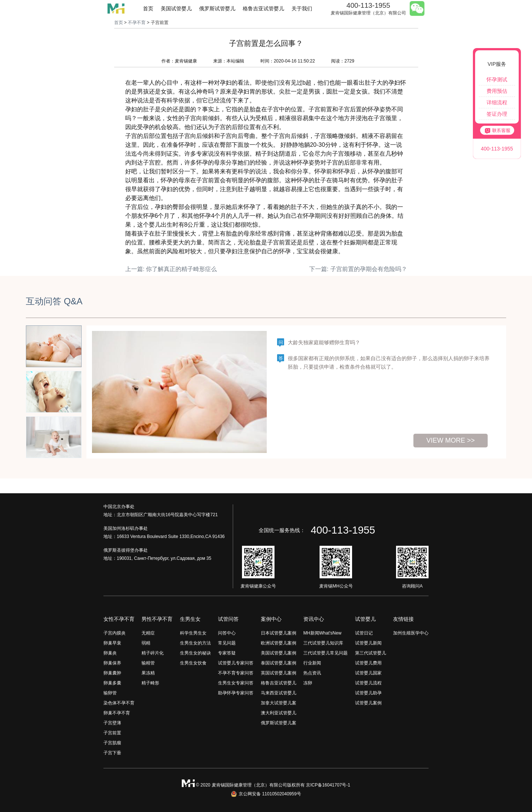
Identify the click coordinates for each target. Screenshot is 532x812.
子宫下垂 (112, 753)
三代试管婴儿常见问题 (325, 653)
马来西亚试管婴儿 (279, 693)
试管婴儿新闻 (368, 643)
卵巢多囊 (112, 683)
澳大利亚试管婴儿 (279, 713)
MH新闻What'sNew (322, 633)
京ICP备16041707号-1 (328, 785)
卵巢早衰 (112, 643)
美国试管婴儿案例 (279, 653)
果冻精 (148, 673)
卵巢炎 (110, 653)
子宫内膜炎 (115, 633)
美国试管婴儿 (176, 9)
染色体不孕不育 (119, 703)
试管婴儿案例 (368, 703)
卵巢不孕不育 (117, 713)
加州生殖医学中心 (411, 633)
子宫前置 (112, 733)
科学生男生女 (193, 633)
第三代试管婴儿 (371, 653)
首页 (148, 9)
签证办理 (497, 114)
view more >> (451, 440)
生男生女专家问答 (236, 683)
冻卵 (308, 683)
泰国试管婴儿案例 (279, 663)
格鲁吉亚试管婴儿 (263, 9)
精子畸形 (150, 683)
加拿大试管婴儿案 (279, 703)
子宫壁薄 (112, 723)
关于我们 (302, 9)
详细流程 (497, 102)
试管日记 (364, 633)
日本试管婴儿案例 (279, 633)
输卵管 (110, 693)
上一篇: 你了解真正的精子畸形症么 (171, 269)
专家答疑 (227, 653)
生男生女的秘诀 (195, 653)
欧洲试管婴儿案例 (279, 643)
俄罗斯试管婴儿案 (279, 723)
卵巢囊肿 (112, 673)
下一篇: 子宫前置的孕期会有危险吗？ (358, 269)
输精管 (148, 663)
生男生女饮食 (193, 663)
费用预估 (497, 91)
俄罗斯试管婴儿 (217, 9)
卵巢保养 (112, 663)
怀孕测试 (497, 79)
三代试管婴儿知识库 (323, 643)
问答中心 (227, 633)
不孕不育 (137, 23)
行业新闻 (312, 663)
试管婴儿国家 (368, 673)
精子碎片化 (153, 653)
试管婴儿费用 (368, 663)
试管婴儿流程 (368, 683)
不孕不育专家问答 (236, 673)
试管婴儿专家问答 (236, 663)
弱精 (146, 643)
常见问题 (227, 643)
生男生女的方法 (195, 643)
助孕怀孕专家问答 (236, 693)
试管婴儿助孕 (368, 693)
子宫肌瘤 (112, 743)
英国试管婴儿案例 (279, 673)
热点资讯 (312, 673)
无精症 (148, 633)
